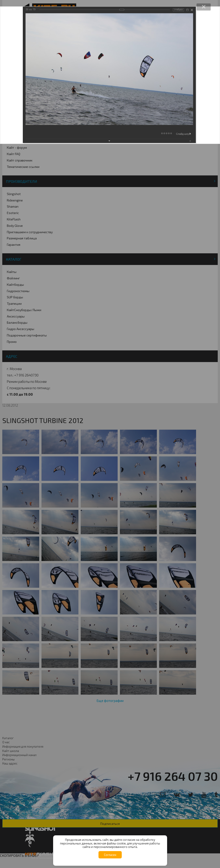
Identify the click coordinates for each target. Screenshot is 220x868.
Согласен (110, 855)
